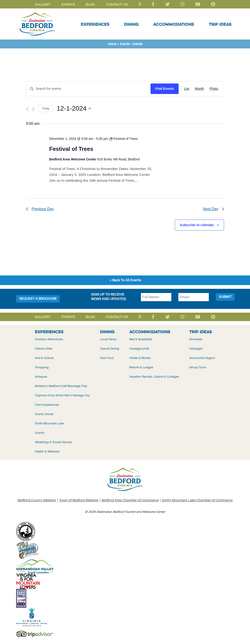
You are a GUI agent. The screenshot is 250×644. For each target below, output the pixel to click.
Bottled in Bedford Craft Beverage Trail (61, 386)
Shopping (42, 367)
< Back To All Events (125, 280)
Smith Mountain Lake (50, 423)
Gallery (43, 4)
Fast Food (107, 358)
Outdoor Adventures (49, 339)
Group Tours (198, 367)
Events (68, 4)
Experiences (95, 24)
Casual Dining (110, 349)
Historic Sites (44, 349)
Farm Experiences (47, 405)
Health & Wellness (47, 451)
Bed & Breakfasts (141, 339)
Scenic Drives (44, 414)
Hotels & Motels (140, 358)
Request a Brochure (38, 299)
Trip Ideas (220, 24)
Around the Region (202, 358)
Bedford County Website (37, 500)
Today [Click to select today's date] (46, 109)
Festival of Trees (71, 149)
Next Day (213, 209)
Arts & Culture (44, 358)
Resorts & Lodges (141, 367)
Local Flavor (108, 339)
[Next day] (33, 109)
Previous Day (40, 209)
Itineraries (196, 339)
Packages (196, 349)
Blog (90, 4)
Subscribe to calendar (197, 225)
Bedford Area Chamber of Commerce (130, 500)
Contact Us (117, 4)
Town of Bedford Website (79, 500)
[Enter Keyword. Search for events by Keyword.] (88, 89)
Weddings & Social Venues (53, 442)
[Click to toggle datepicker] (74, 109)
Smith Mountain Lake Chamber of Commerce (197, 500)
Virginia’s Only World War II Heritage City (62, 395)
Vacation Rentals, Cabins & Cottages (154, 377)
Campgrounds (139, 349)
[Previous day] (27, 109)
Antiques (41, 377)
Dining (131, 24)
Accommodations (174, 24)
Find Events (164, 89)
